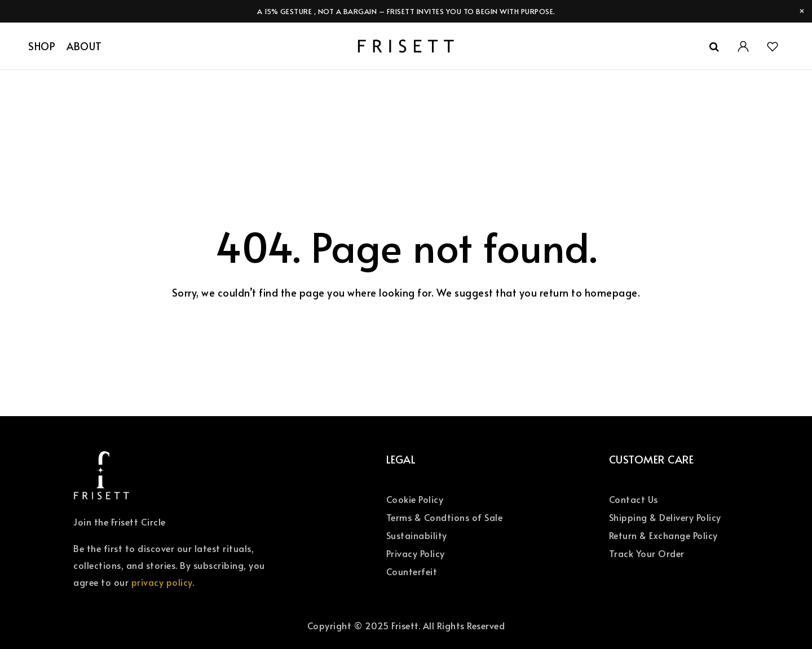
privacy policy (162, 582)
